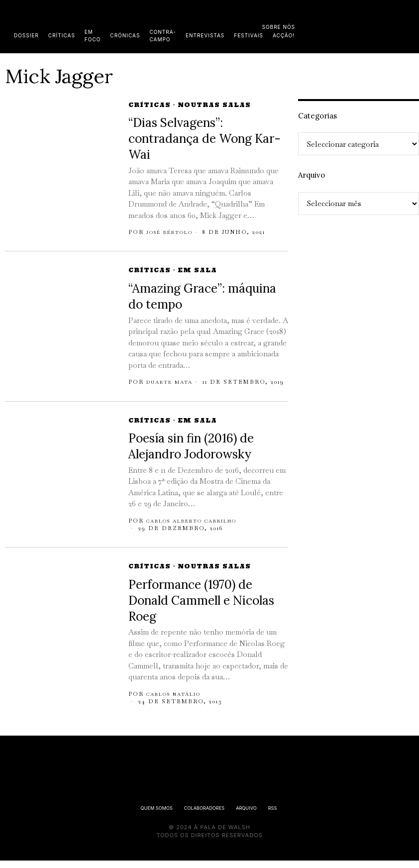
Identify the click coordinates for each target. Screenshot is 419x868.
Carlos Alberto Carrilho (202, 528)
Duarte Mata (173, 382)
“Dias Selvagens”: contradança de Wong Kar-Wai (205, 138)
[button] (409, 26)
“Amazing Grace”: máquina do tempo (202, 296)
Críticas (150, 105)
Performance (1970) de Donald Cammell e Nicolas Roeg (201, 608)
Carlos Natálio (180, 701)
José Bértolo (175, 232)
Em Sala (197, 270)
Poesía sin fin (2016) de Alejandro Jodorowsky (191, 454)
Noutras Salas (214, 105)
